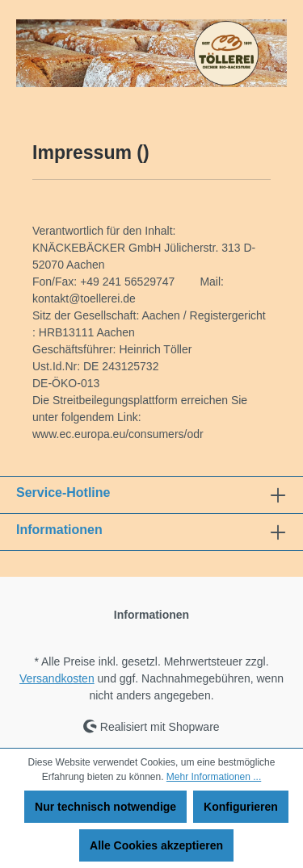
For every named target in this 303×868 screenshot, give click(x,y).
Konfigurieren (241, 807)
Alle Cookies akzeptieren (156, 845)
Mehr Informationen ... (214, 777)
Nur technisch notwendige (105, 807)
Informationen (59, 530)
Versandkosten (57, 678)
